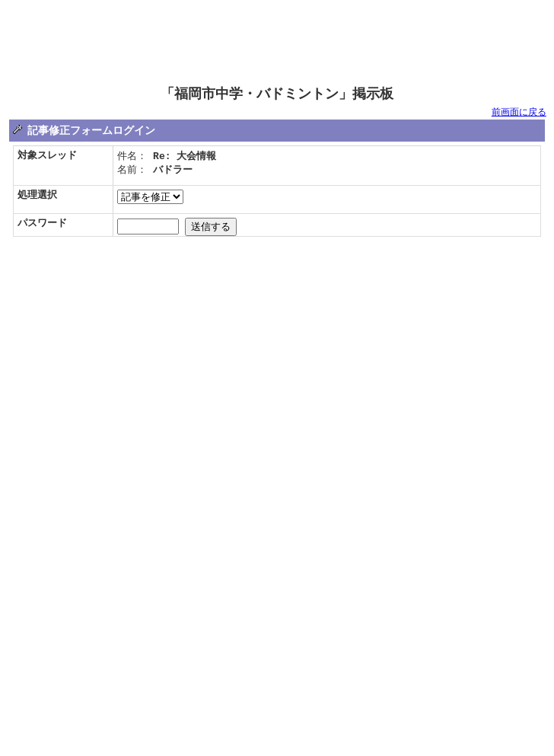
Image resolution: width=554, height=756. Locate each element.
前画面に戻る (519, 113)
